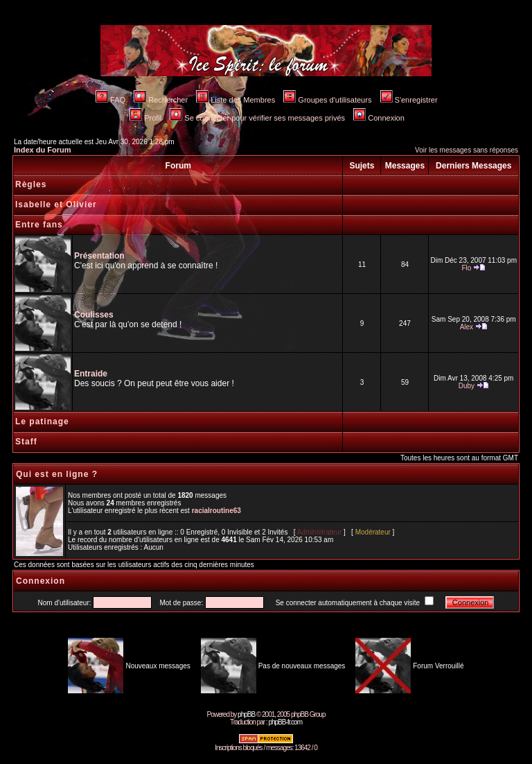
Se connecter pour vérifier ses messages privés (257, 118)
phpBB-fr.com (285, 722)
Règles (31, 184)
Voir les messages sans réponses (467, 150)
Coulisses (94, 315)
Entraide (91, 374)
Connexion (379, 118)
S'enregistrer (409, 100)
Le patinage (42, 422)
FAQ (110, 100)
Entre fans (39, 225)
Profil (145, 118)
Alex (467, 327)
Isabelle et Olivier (56, 205)
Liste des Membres (236, 100)
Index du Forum (43, 150)
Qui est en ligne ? (57, 474)
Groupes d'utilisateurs (327, 100)
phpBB (246, 714)
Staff (26, 442)
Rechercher (161, 100)
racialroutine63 (216, 511)
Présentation (99, 256)
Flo (466, 268)
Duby (467, 386)
